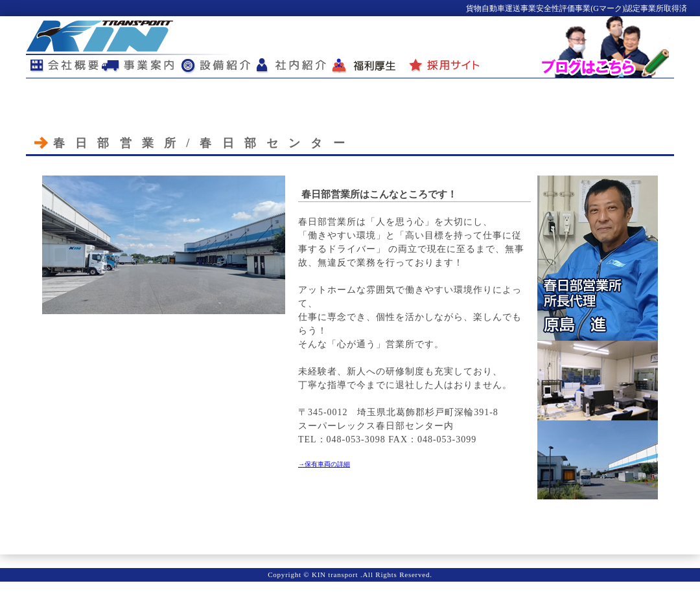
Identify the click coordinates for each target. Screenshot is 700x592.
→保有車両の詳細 (324, 464)
